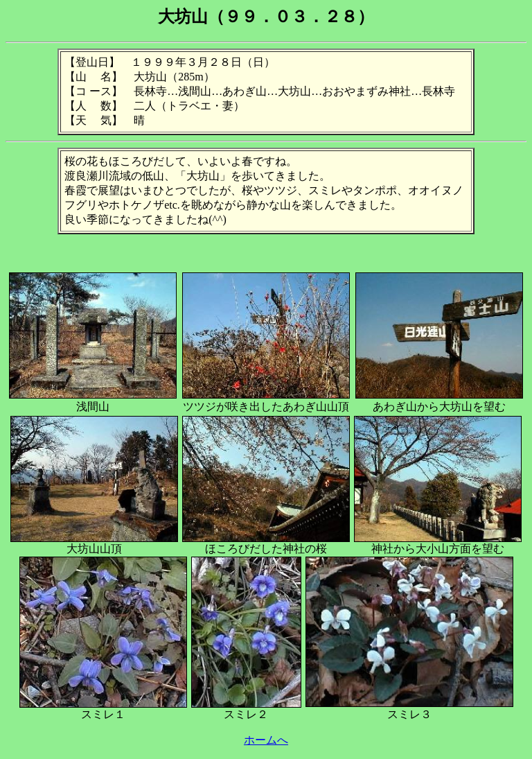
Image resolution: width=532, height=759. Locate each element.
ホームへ (266, 740)
